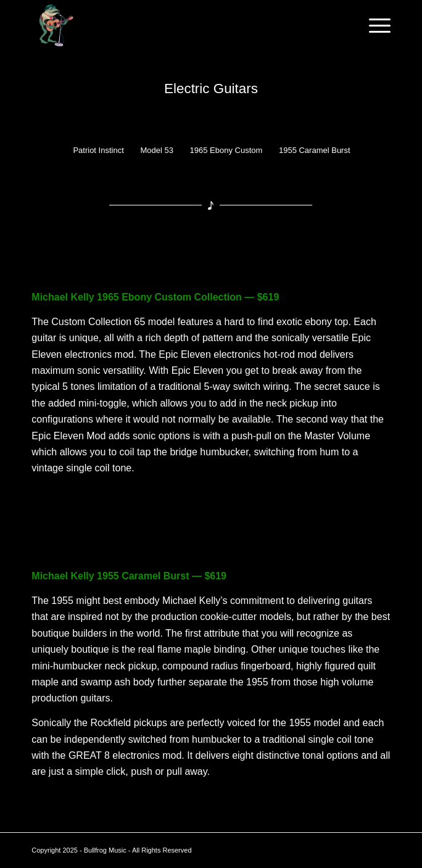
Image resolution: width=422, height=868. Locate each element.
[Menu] (374, 25)
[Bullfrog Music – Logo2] (175, 25)
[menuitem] (374, 25)
